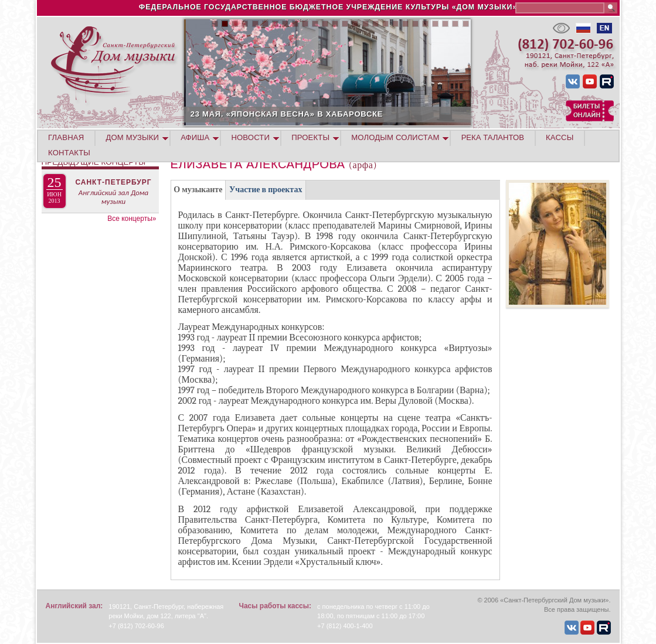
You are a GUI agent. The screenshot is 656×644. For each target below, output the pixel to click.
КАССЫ (560, 137)
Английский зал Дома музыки (114, 197)
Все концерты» (132, 219)
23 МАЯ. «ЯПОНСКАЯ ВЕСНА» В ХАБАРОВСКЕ (353, 114)
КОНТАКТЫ (69, 153)
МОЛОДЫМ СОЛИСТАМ (395, 137)
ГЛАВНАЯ (66, 137)
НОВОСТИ (250, 137)
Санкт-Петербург (113, 182)
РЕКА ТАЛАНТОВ (493, 137)
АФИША (195, 137)
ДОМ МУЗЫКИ (133, 137)
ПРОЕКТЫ (310, 137)
